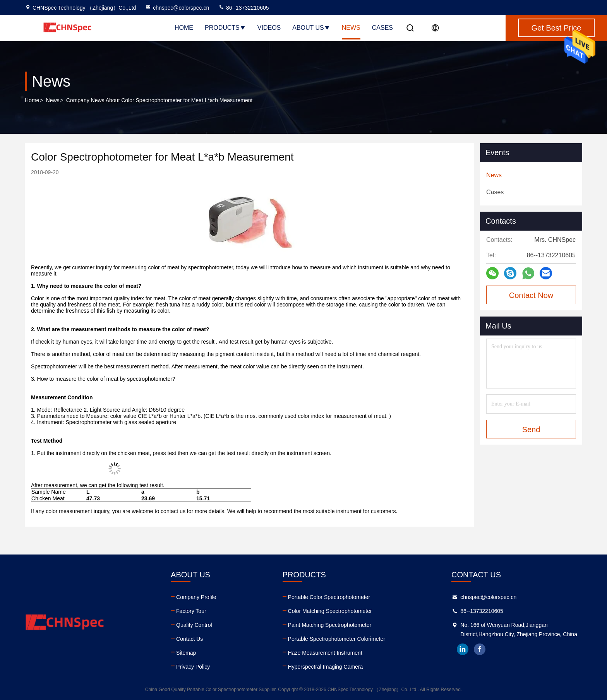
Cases (382, 28)
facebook (480, 649)
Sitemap (186, 653)
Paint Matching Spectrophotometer (330, 625)
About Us (311, 28)
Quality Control (194, 625)
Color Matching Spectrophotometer (330, 611)
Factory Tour (191, 611)
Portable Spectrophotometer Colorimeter (337, 639)
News (351, 28)
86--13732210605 (243, 8)
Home (184, 28)
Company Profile (196, 597)
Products (225, 28)
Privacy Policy (193, 667)
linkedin (463, 649)
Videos (269, 28)
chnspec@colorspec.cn (177, 8)
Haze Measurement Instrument (325, 653)
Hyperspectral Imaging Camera (326, 667)
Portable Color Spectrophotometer (329, 597)
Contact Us (189, 639)
